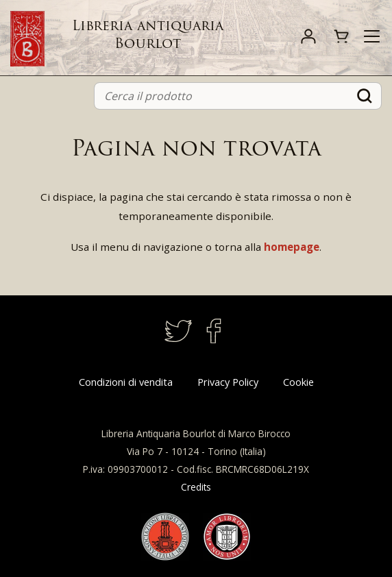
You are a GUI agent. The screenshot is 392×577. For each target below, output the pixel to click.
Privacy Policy (228, 382)
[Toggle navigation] (372, 36)
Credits (196, 487)
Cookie (298, 382)
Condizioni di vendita (126, 382)
